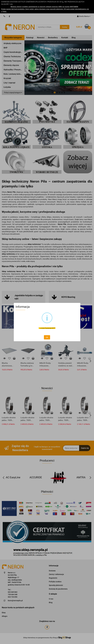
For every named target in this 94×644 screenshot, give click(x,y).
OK (47, 337)
